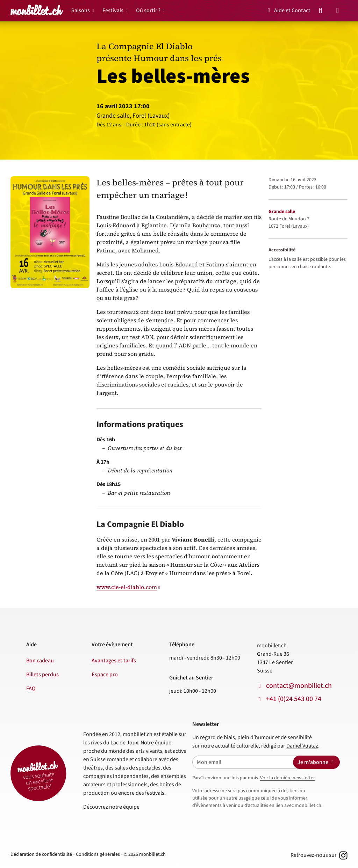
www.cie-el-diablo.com (127, 587)
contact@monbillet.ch (299, 686)
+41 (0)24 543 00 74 (294, 699)
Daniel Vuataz (302, 746)
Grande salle (282, 212)
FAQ (31, 689)
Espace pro (105, 675)
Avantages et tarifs (114, 661)
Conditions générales (98, 854)
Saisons (81, 10)
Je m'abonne (316, 762)
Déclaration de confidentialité (41, 854)
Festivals (113, 10)
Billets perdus (42, 675)
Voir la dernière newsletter (288, 778)
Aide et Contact (288, 10)
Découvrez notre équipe (111, 807)
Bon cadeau (40, 661)
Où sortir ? (148, 10)
